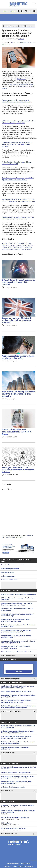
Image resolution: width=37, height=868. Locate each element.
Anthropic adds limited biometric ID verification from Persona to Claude (18, 626)
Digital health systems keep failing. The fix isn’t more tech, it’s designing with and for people (18, 707)
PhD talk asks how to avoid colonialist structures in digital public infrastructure (18, 743)
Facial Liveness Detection (9, 580)
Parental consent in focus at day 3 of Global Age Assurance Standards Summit (18, 179)
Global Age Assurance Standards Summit (20, 85)
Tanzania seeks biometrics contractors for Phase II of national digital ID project (18, 642)
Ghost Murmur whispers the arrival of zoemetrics (17, 652)
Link (22, 26)
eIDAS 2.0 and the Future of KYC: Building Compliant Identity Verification (18, 812)
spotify (34, 11)
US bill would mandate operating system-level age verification (18, 599)
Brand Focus (25, 863)
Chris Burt (21, 39)
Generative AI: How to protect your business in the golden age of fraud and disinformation (18, 777)
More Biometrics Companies (10, 679)
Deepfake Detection (8, 572)
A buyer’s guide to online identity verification (16, 773)
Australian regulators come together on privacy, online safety (18, 357)
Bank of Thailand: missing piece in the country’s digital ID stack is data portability (18, 394)
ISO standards (21, 79)
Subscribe (13, 11)
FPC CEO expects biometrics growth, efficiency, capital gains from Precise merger (16, 701)
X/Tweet (15, 26)
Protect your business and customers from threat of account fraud (18, 768)
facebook (30, 11)
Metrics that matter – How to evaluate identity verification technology (16, 783)
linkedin (22, 11)
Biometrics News (25, 42)
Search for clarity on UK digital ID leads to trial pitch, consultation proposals (17, 320)
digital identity (8, 247)
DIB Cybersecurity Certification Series (18, 829)
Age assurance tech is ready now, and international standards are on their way (17, 101)
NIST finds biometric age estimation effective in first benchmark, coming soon (18, 122)
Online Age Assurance (8, 576)
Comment (30, 26)
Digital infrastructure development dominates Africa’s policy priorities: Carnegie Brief (16, 737)
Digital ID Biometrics (8, 753)
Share (7, 26)
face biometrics (19, 247)
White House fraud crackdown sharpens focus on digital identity (17, 610)
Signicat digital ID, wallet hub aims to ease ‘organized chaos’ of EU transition (18, 282)
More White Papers (7, 791)
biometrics (31, 245)
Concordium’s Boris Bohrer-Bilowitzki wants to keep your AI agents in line (18, 696)
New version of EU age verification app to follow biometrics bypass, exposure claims (17, 604)
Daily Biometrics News (8, 656)
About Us (5, 11)
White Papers (18, 866)
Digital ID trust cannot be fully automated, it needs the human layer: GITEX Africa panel (18, 732)
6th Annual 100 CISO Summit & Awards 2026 (18, 818)
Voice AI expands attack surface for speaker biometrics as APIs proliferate (16, 620)
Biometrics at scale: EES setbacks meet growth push (18, 594)
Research (7, 866)
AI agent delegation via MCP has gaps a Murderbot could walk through (18, 615)
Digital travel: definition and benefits (13, 787)
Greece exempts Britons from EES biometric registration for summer (16, 647)
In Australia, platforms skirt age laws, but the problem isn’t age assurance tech (16, 631)
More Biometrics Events (9, 834)
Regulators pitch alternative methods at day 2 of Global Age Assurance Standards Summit (18, 200)
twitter (26, 11)
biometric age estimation (18, 245)
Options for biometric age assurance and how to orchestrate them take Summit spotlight (17, 144)
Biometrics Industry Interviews (11, 711)
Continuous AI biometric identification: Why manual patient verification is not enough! (18, 687)
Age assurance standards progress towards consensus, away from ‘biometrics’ (18, 218)
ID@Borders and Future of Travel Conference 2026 (18, 806)
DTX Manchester (18, 824)
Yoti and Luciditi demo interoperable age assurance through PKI (17, 163)
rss (18, 11)
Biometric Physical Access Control (12, 565)
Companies (29, 866)
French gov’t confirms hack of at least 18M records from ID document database (18, 470)
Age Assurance (15, 42)
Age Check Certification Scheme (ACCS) (14, 243)
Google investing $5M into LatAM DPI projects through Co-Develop (16, 637)
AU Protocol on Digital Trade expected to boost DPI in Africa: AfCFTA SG (18, 727)
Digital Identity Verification (10, 569)
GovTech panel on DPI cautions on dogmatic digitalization (15, 748)
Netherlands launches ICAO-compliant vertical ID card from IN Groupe (16, 432)
